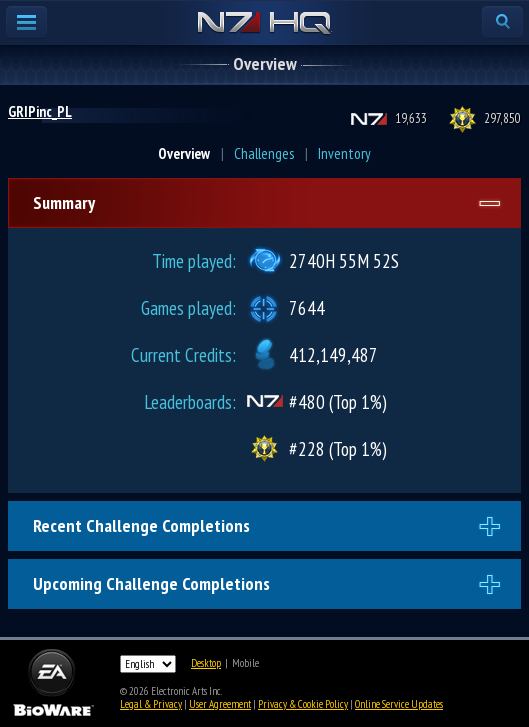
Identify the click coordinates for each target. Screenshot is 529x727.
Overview (184, 153)
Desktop (206, 663)
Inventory (344, 153)
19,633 (411, 118)
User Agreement (220, 704)
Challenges (264, 153)
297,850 (502, 118)
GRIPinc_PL (40, 111)
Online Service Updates (399, 704)
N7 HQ (264, 24)
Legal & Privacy (151, 704)
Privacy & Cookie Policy (303, 704)
